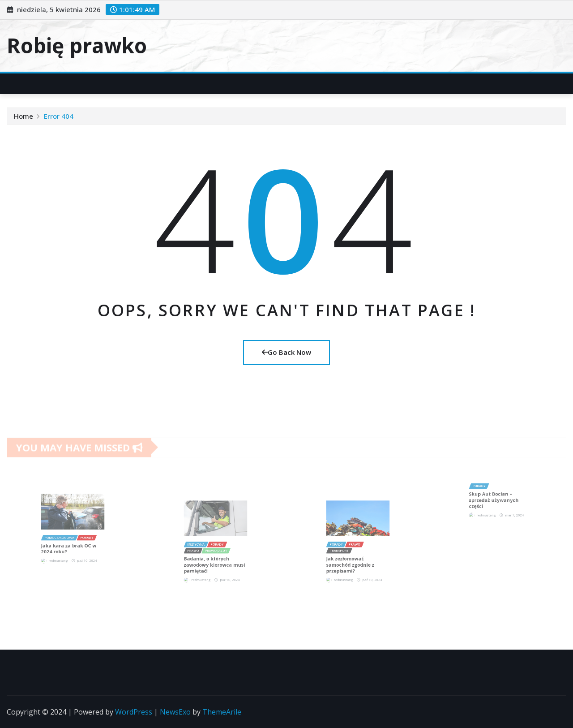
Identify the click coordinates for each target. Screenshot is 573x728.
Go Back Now (286, 352)
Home (24, 116)
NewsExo (175, 712)
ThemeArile (222, 712)
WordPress (134, 712)
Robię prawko (77, 45)
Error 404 (59, 116)
